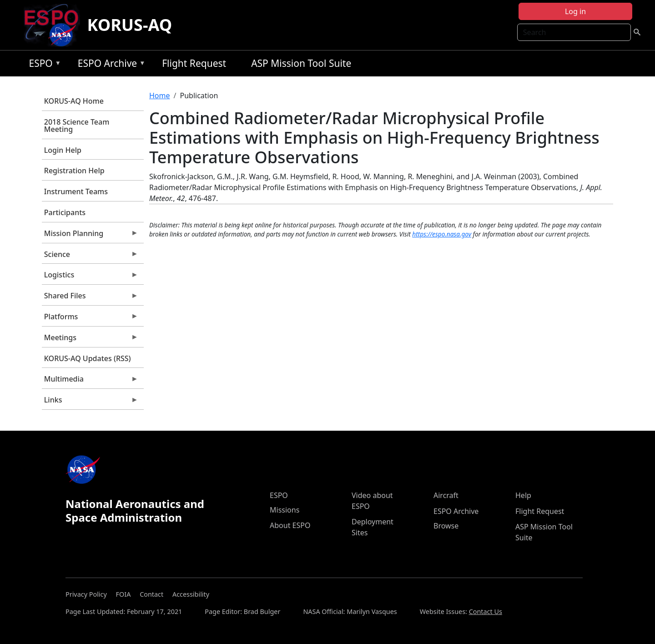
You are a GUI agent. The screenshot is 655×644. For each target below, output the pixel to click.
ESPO (43, 65)
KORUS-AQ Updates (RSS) (88, 358)
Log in (575, 11)
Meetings (90, 340)
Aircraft (446, 495)
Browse (446, 526)
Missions (285, 510)
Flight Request (194, 63)
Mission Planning (90, 236)
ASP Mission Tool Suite (301, 63)
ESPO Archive (109, 65)
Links (90, 402)
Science (90, 257)
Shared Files (90, 298)
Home (160, 96)
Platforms (90, 319)
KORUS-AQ (130, 25)
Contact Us (486, 611)
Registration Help (74, 171)
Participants (65, 212)
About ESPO (290, 525)
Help (523, 495)
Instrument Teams (76, 191)
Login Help (63, 150)
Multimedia (90, 381)
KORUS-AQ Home (74, 101)
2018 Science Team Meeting (77, 126)
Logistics (90, 277)
